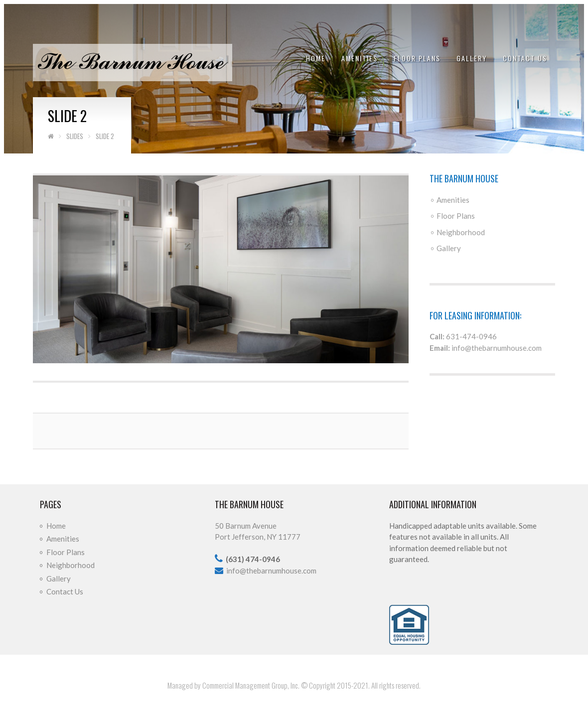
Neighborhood (461, 232)
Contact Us (525, 58)
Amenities (360, 58)
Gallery (472, 58)
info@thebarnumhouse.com (497, 348)
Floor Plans (417, 58)
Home (316, 58)
